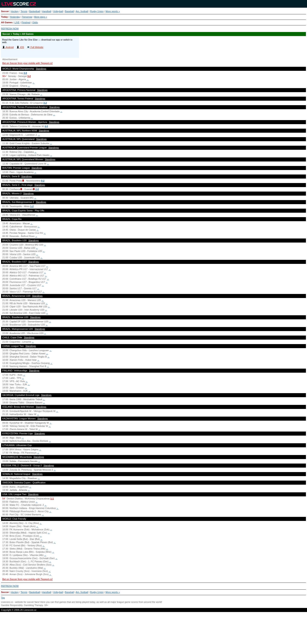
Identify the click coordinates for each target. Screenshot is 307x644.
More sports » (113, 11)
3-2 (29, 76)
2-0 (37, 189)
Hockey (15, 11)
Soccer (5, 11)
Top (3, 598)
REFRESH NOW (10, 29)
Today (4, 17)
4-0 (46, 126)
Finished (26, 22)
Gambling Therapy (33, 605)
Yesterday (15, 17)
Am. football (82, 11)
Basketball (35, 11)
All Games (7, 22)
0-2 (43, 181)
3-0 (25, 73)
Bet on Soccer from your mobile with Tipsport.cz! (28, 63)
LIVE (17, 22)
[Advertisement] (153, 630)
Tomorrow (27, 17)
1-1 (52, 499)
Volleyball (58, 11)
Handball (47, 11)
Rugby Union (97, 11)
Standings (41, 69)
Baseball (70, 11)
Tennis (24, 11)
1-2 (32, 206)
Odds (35, 22)
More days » (41, 17)
